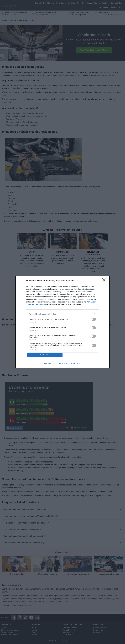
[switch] (93, 319)
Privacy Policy (76, 363)
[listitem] (62, 314)
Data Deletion (49, 363)
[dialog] (62, 322)
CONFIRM (45, 355)
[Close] (105, 281)
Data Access (62, 363)
